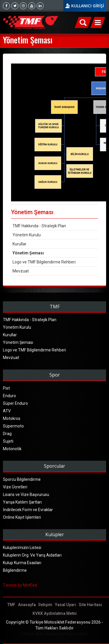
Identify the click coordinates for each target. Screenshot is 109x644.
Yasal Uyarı (66, 605)
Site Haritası (90, 605)
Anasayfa (27, 605)
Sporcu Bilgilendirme (22, 479)
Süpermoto (13, 426)
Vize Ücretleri (15, 487)
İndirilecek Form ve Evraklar (28, 510)
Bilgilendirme (15, 570)
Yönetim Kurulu (27, 235)
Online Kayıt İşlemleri (22, 517)
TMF (11, 605)
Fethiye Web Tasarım (40, 634)
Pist (6, 388)
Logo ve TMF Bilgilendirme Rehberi (44, 262)
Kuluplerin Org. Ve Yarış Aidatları (32, 555)
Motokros (12, 418)
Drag (7, 434)
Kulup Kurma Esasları (22, 563)
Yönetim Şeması (28, 253)
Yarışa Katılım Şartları (22, 502)
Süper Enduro (15, 403)
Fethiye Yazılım (74, 634)
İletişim (45, 605)
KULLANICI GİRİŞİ (88, 6)
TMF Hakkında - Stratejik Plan (39, 226)
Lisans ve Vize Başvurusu (26, 495)
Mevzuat (21, 271)
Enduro (9, 396)
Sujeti (8, 441)
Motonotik (12, 449)
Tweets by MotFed (20, 585)
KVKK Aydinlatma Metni (55, 613)
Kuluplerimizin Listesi (22, 548)
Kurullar (19, 244)
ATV (7, 411)
